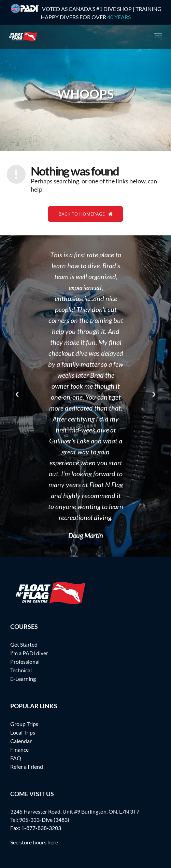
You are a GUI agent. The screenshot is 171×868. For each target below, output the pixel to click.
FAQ (16, 758)
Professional (25, 662)
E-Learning (23, 679)
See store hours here (34, 842)
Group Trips (24, 724)
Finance (19, 749)
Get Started (24, 644)
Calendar (21, 741)
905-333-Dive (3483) (44, 820)
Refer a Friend (27, 767)
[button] (17, 394)
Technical (21, 670)
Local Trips (23, 732)
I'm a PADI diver (29, 653)
